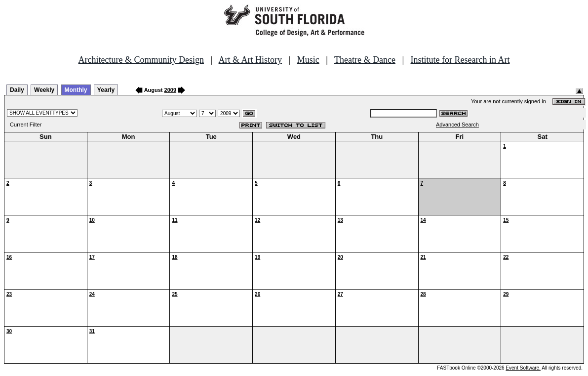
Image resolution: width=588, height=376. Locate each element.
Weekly (44, 90)
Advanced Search (457, 125)
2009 (170, 90)
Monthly (76, 90)
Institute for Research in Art (460, 60)
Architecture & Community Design (141, 60)
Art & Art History (251, 60)
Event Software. (523, 368)
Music (308, 60)
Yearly (106, 90)
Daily (17, 90)
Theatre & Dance (365, 60)
